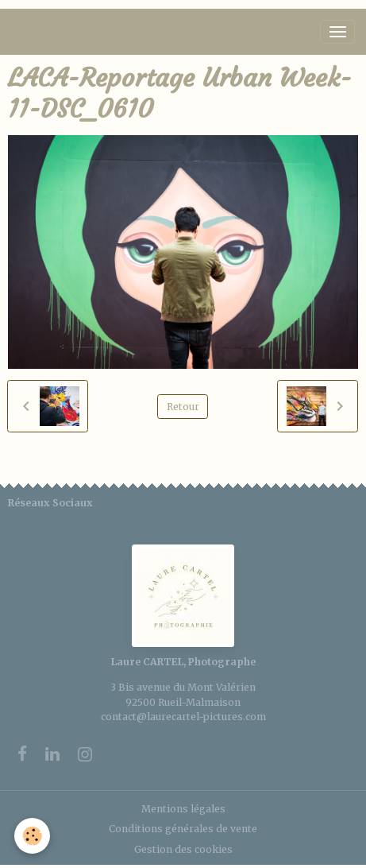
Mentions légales (183, 809)
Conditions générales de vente (183, 829)
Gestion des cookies (183, 849)
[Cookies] (32, 836)
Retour (183, 407)
